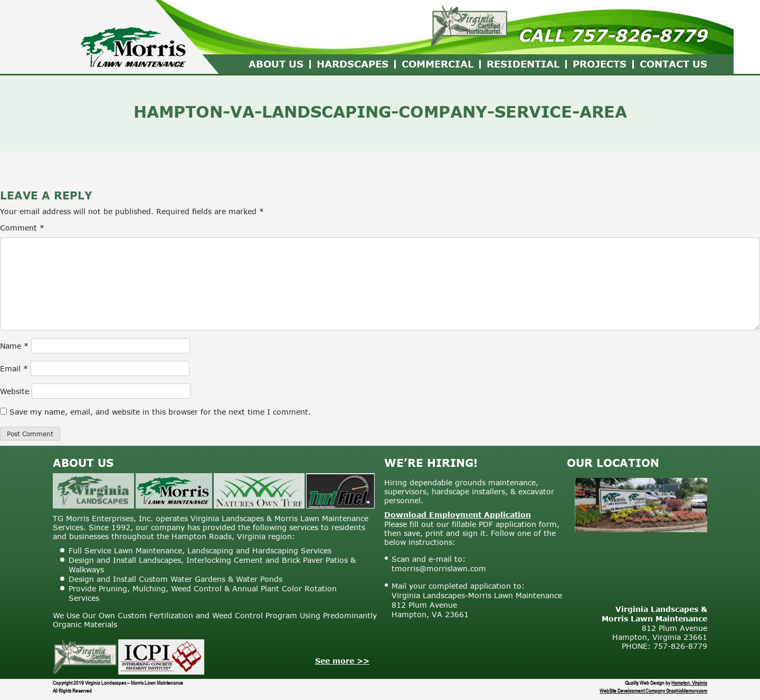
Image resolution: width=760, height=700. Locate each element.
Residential (523, 64)
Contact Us (673, 64)
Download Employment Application (458, 515)
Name (14, 346)
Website (15, 391)
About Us (276, 64)
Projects (600, 64)
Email (14, 368)
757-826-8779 (639, 35)
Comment (22, 228)
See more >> (342, 661)
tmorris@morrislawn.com (439, 568)
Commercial (438, 64)
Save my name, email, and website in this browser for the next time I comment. (160, 412)
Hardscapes (353, 64)
